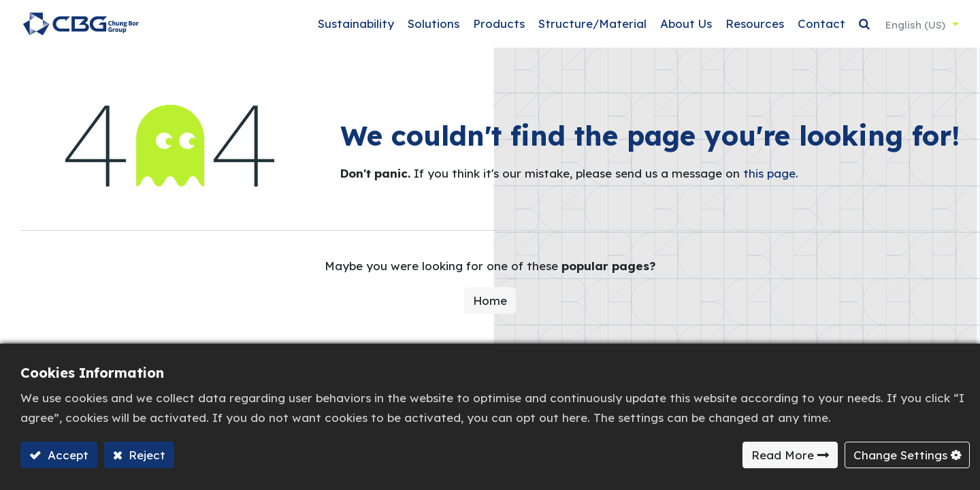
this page (769, 181)
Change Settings (900, 455)
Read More (783, 455)
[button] (862, 28)
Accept (66, 455)
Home (490, 307)
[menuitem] (354, 28)
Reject (145, 455)
